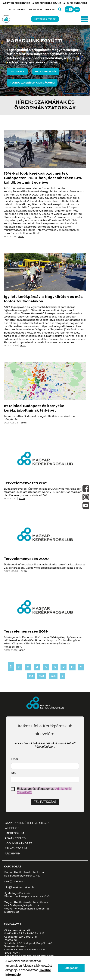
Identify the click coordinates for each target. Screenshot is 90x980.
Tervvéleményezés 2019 (26, 632)
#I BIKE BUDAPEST (75, 3)
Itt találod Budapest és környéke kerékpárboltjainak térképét (34, 408)
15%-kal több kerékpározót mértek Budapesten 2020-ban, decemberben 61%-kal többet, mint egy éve (44, 178)
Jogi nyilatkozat (18, 844)
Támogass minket (45, 19)
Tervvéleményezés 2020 (26, 559)
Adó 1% (50, 10)
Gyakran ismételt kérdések (27, 823)
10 (31, 676)
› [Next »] (63, 676)
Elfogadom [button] (71, 968)
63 (42, 676)
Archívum (13, 854)
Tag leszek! (17, 72)
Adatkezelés (15, 838)
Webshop (35, 10)
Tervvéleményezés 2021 (26, 483)
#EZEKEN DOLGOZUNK (47, 3)
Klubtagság (17, 10)
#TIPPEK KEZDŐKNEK (16, 3)
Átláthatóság (16, 849)
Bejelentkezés (46, 72)
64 (53, 676)
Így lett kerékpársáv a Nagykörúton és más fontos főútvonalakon (43, 299)
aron (21, 236)
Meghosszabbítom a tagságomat (32, 83)
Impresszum (14, 833)
